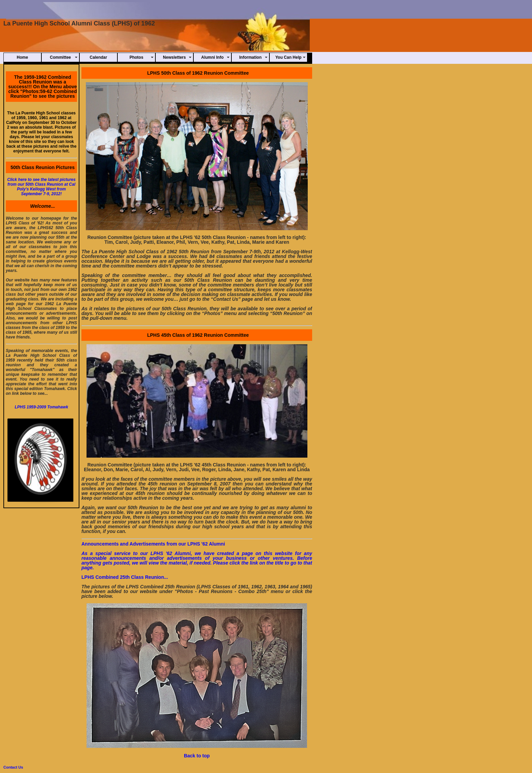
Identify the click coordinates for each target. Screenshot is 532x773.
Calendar (98, 57)
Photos (137, 57)
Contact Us (13, 767)
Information (250, 57)
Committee (60, 57)
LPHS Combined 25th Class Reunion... (125, 577)
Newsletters (174, 57)
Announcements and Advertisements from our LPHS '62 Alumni (153, 544)
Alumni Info (212, 57)
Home (22, 57)
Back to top (197, 756)
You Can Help (288, 57)
